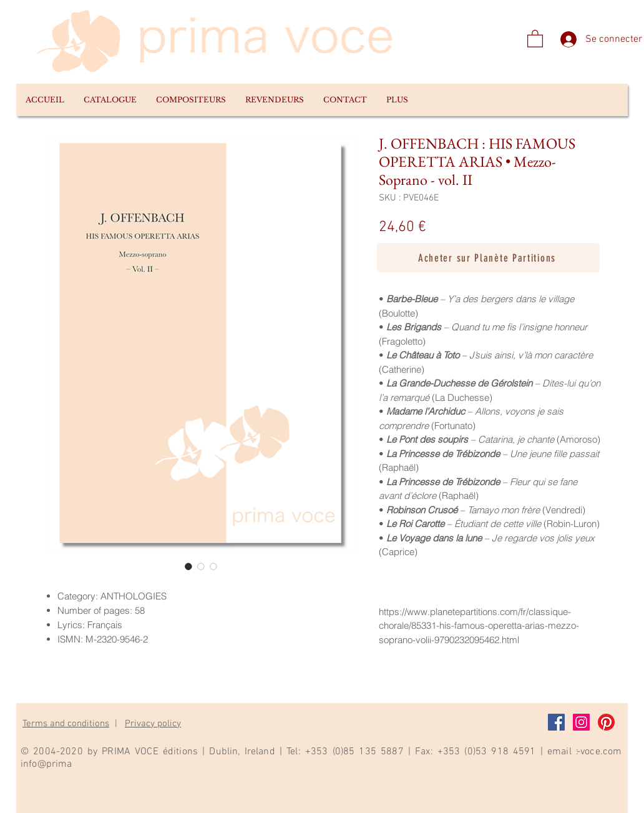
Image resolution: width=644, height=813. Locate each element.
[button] (110, 100)
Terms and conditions (66, 724)
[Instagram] (581, 722)
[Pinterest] (606, 722)
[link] (535, 38)
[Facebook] (556, 722)
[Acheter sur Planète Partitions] (488, 258)
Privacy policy (153, 724)
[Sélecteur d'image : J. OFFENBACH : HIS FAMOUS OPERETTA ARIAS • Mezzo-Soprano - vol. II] (188, 566)
